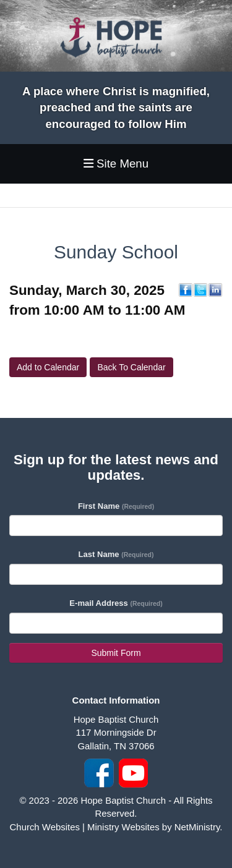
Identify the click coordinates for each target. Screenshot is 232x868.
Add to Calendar (48, 367)
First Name (116, 506)
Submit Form (116, 653)
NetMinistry (197, 827)
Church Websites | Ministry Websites (86, 827)
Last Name (116, 554)
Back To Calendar (131, 367)
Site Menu (116, 164)
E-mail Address (116, 603)
